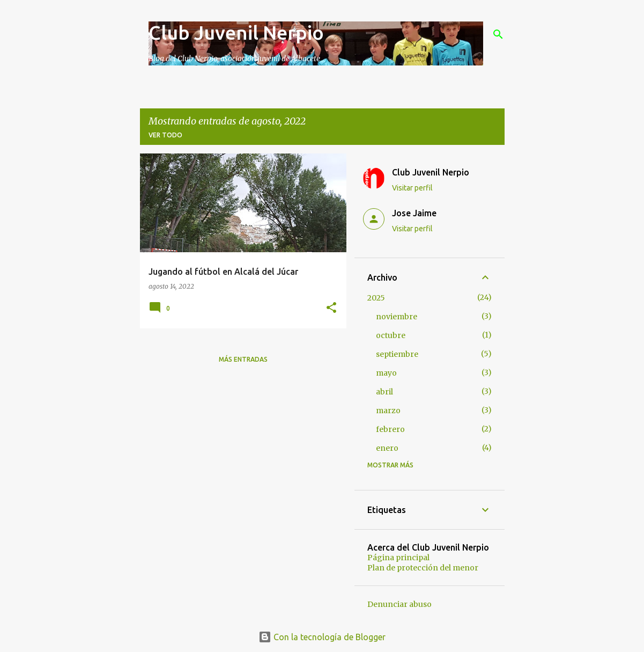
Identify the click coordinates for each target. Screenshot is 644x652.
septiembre (397, 354)
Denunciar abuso (399, 604)
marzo (388, 411)
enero (387, 448)
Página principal (398, 558)
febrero (390, 429)
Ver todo (165, 135)
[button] (331, 308)
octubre (391, 335)
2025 (376, 298)
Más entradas (243, 359)
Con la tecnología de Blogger (322, 637)
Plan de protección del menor (423, 568)
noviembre (397, 317)
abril (384, 392)
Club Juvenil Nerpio (236, 32)
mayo (386, 373)
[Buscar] (498, 34)
